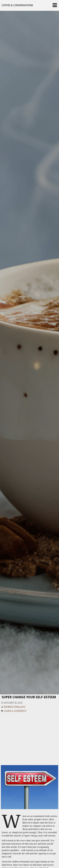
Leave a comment (15, 711)
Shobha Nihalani (14, 707)
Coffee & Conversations (17, 5)
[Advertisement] (20, 736)
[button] (56, 5)
